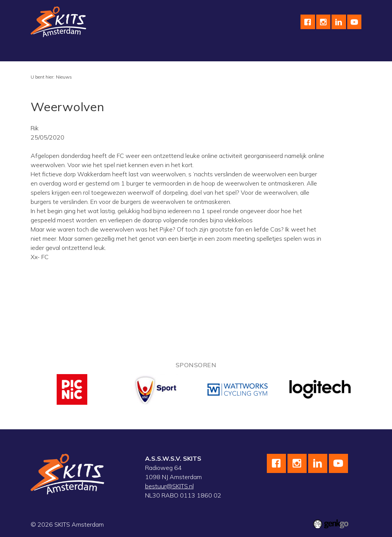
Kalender (271, 53)
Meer (303, 53)
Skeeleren (177, 53)
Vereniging (51, 53)
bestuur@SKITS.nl (169, 486)
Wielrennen (135, 53)
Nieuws (64, 77)
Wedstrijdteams (225, 53)
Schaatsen (92, 53)
